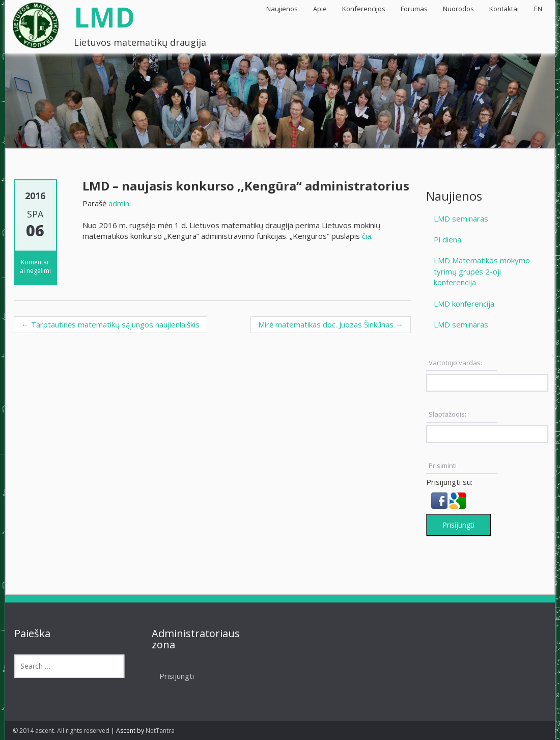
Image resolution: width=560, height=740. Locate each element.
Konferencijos (364, 9)
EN (538, 9)
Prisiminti (443, 465)
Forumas (414, 9)
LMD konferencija (464, 304)
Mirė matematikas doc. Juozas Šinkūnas (331, 324)
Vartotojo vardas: (455, 363)
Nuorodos (458, 9)
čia (367, 236)
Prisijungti (458, 525)
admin (119, 203)
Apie (320, 9)
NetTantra (160, 731)
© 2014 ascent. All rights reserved (61, 731)
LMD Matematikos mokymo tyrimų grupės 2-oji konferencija (482, 271)
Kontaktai (504, 9)
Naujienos (282, 9)
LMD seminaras (461, 218)
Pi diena (447, 239)
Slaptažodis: (447, 414)
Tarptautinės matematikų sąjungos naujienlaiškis (110, 324)
